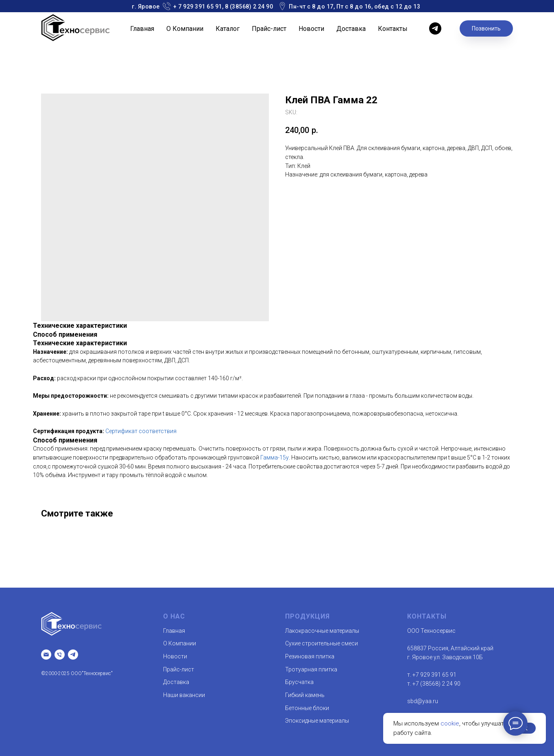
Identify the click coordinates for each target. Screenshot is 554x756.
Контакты (393, 29)
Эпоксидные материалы (317, 721)
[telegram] (435, 28)
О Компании (185, 29)
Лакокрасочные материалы (322, 631)
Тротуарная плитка (311, 669)
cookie (450, 723)
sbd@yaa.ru (423, 701)
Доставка (351, 29)
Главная (142, 29)
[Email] (46, 655)
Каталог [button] (228, 29)
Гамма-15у (275, 458)
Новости (311, 29)
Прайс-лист (269, 29)
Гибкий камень (305, 695)
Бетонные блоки (307, 708)
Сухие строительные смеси (322, 643)
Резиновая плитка (310, 656)
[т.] (60, 655)
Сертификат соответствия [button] (141, 431)
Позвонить (486, 28)
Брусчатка (299, 682)
